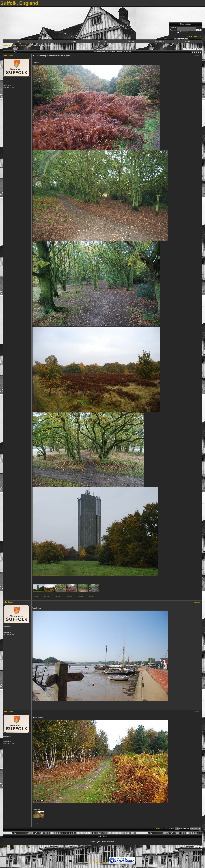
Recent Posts (159, 41)
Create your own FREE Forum (95, 860)
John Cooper (8, 55)
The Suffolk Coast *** (25, 46)
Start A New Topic (190, 49)
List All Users (45, 41)
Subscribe (198, 847)
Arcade (188, 41)
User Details (102, 41)
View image (36, 596)
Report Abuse (101, 863)
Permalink (197, 56)
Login (199, 30)
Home (17, 41)
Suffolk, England (9, 46)
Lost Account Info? (194, 36)
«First (158, 829)
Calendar (131, 41)
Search (74, 41)
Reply (199, 49)
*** (200, 831)
